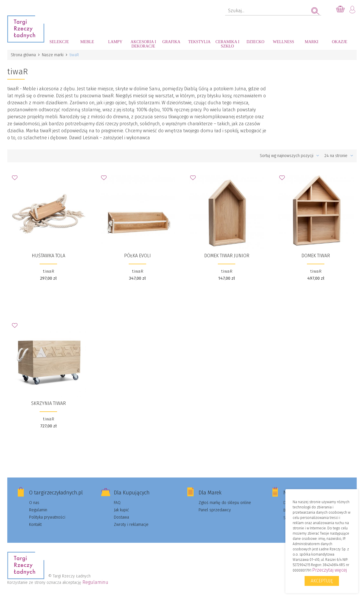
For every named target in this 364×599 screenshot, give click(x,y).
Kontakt (35, 525)
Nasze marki (53, 55)
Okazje (340, 42)
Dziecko (256, 42)
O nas (34, 503)
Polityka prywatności (47, 517)
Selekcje (59, 42)
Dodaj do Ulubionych (16, 179)
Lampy (115, 42)
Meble (87, 42)
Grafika (171, 42)
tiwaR (48, 271)
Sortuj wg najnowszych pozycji (289, 156)
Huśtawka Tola (48, 256)
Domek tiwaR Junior (227, 256)
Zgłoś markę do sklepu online (225, 503)
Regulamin (38, 510)
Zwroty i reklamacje (131, 525)
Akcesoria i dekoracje (143, 44)
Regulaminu (95, 582)
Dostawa (121, 517)
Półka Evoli (137, 256)
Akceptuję (322, 581)
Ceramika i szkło (227, 44)
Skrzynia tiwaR (48, 403)
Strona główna (23, 55)
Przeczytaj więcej (329, 570)
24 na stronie (339, 156)
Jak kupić (121, 510)
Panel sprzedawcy (215, 510)
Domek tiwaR (316, 256)
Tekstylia (199, 42)
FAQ (117, 503)
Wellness (283, 42)
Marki (311, 42)
